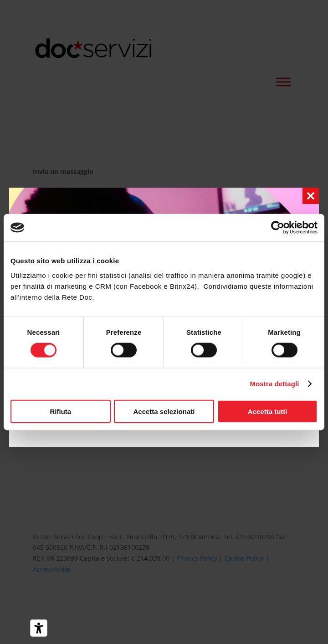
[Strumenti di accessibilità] (39, 628)
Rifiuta (60, 411)
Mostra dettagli (274, 384)
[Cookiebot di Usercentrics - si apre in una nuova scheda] (278, 228)
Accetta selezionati (164, 411)
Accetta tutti (268, 411)
